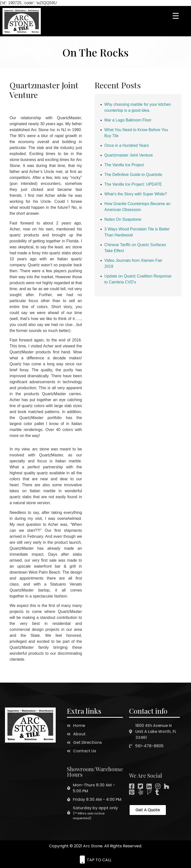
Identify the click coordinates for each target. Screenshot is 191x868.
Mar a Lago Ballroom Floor (128, 120)
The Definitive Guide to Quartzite (133, 175)
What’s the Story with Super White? (136, 194)
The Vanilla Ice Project (124, 165)
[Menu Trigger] (176, 15)
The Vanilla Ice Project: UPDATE (133, 184)
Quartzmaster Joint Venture (129, 155)
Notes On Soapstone (123, 219)
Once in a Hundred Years (127, 145)
